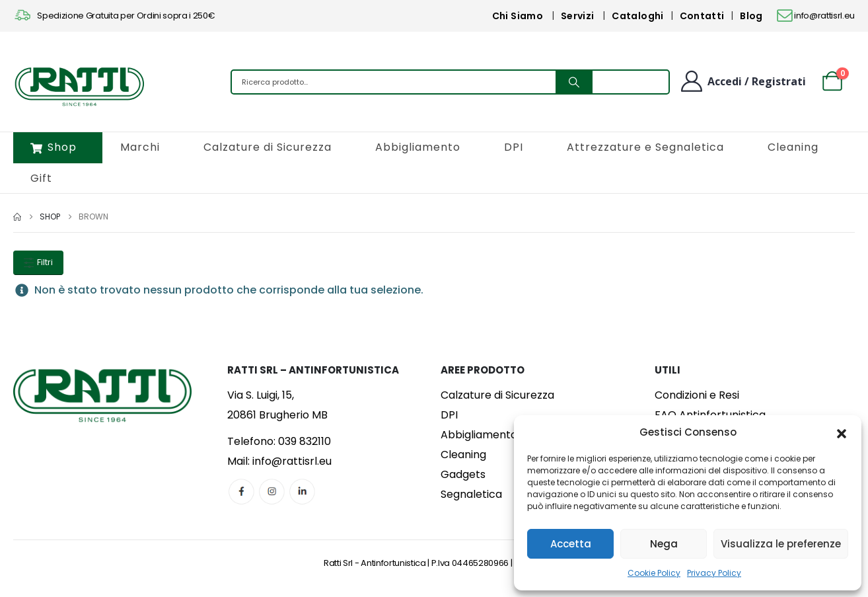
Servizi (577, 16)
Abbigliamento (418, 147)
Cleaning (793, 147)
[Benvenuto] (742, 81)
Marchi (140, 147)
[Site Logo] (79, 85)
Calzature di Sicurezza (268, 147)
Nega (664, 544)
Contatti (702, 16)
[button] (842, 432)
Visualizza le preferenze (781, 544)
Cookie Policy (654, 573)
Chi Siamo (518, 16)
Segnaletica (471, 494)
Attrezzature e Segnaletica (645, 147)
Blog (751, 16)
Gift (41, 178)
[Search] (574, 82)
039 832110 (305, 441)
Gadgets (463, 474)
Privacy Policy (714, 573)
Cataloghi (637, 16)
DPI (514, 147)
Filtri (38, 262)
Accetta (571, 544)
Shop (54, 147)
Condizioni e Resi (697, 395)
